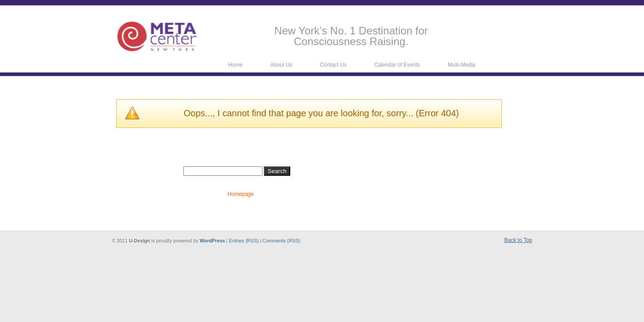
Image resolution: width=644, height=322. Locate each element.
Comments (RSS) (282, 241)
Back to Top (518, 240)
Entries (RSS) (244, 241)
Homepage (241, 194)
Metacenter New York (158, 36)
